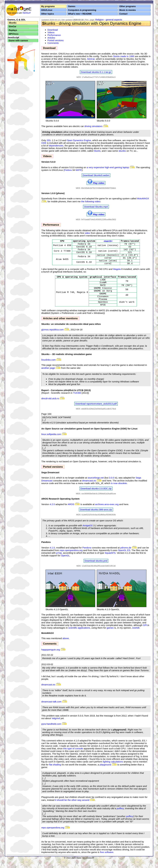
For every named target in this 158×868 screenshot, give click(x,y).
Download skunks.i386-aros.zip (96, 518)
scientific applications (79, 637)
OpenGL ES (124, 559)
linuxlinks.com (49, 369)
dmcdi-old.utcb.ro (50, 407)
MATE (79, 170)
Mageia (117, 273)
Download (53, 30)
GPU (146, 634)
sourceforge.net (96, 487)
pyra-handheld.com (51, 733)
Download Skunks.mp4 (96, 207)
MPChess (14, 34)
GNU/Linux (47, 10)
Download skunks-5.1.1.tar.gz (96, 72)
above (66, 647)
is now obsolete (119, 492)
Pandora (87, 557)
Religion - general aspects (109, 20)
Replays (13, 30)
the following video (91, 201)
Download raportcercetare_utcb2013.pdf (96, 413)
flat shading (55, 774)
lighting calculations (113, 771)
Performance (54, 35)
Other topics (48, 14)
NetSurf (27, 13)
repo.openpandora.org (71, 559)
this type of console (73, 757)
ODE (44, 143)
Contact (123, 14)
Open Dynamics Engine (79, 140)
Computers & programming (82, 10)
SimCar (13, 26)
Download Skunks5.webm (96, 175)
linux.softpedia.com (51, 443)
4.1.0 (52, 557)
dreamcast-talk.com (51, 711)
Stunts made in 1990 (124, 56)
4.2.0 (52, 513)
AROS (71, 513)
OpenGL (65, 564)
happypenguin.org (53, 659)
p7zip (59, 562)
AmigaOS (88, 534)
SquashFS (110, 562)
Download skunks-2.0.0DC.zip (96, 497)
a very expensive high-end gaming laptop (108, 167)
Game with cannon (18, 41)
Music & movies (128, 10)
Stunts (97, 151)
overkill (136, 637)
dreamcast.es (89, 490)
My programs (48, 6)
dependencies (56, 146)
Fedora (68, 170)
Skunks (13, 23)
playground (105, 774)
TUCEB (77, 402)
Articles (51, 38)
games (110, 637)
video (87, 233)
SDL (49, 140)
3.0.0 (111, 487)
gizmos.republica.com (55, 339)
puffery (120, 817)
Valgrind (56, 727)
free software (107, 861)
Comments (53, 43)
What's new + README (80, 14)
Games (72, 6)
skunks (122, 151)
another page (48, 377)
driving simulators (93, 126)
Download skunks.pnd (96, 570)
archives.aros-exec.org (107, 513)
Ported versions (56, 40)
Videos (51, 32)
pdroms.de (129, 557)
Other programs (128, 6)
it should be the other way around (72, 809)
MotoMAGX (143, 198)
